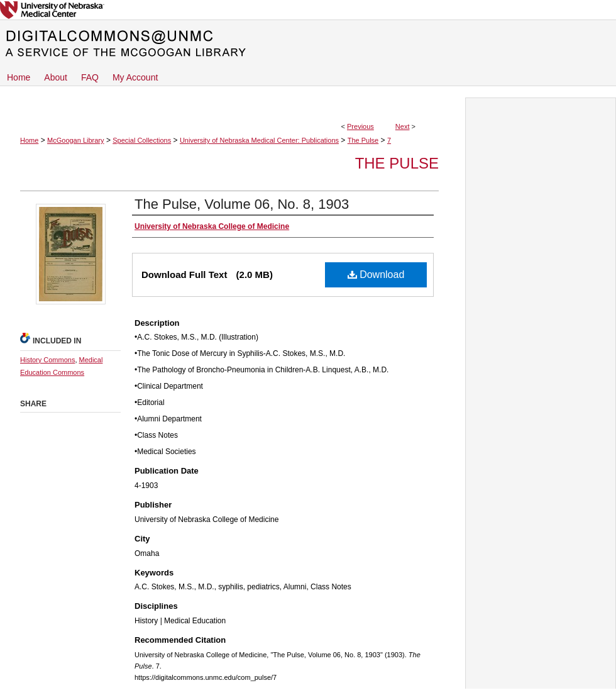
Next (403, 126)
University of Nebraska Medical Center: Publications (259, 140)
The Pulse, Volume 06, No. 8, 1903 (242, 204)
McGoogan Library (76, 140)
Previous (360, 126)
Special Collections (142, 140)
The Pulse (363, 140)
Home (29, 140)
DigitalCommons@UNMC (308, 44)
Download (376, 275)
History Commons (47, 360)
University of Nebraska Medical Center (308, 10)
